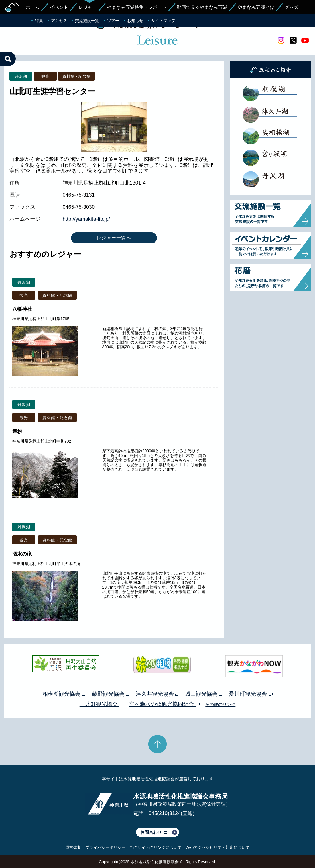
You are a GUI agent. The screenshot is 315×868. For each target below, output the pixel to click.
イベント (59, 7)
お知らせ (135, 21)
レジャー (88, 7)
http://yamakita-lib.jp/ (86, 219)
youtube (305, 40)
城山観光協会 (204, 694)
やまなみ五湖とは (256, 7)
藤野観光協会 (111, 694)
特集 (39, 21)
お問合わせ (154, 832)
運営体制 (73, 847)
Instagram (281, 40)
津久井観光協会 (157, 694)
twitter (293, 40)
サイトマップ (163, 21)
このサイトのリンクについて (155, 847)
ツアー (113, 21)
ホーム (33, 7)
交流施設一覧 (87, 21)
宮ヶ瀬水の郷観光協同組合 (164, 704)
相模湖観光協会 (64, 694)
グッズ (292, 7)
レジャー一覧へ (114, 238)
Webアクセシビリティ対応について (218, 847)
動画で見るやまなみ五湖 (202, 7)
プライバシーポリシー (105, 847)
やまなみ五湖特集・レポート (137, 7)
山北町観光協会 (101, 704)
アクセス (59, 21)
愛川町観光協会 (251, 694)
